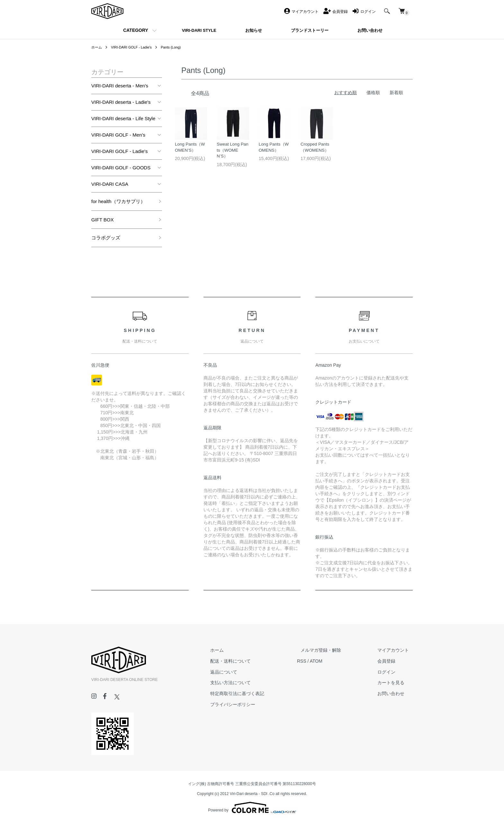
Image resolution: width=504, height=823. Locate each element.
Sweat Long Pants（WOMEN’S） (232, 153)
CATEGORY (136, 30)
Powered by (252, 808)
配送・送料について (249, 661)
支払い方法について (249, 683)
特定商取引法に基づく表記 (256, 693)
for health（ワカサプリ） (118, 201)
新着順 (396, 93)
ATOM (331, 661)
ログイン (390, 672)
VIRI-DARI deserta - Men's (120, 86)
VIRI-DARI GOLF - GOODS (121, 168)
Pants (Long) (177, 47)
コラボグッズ (106, 238)
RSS (316, 661)
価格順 (373, 93)
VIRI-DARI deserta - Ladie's (121, 102)
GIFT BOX (103, 220)
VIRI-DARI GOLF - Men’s (118, 135)
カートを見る (395, 683)
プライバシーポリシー (251, 704)
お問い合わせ (395, 693)
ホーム (97, 47)
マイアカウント (397, 650)
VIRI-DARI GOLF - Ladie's (134, 47)
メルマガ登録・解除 (332, 650)
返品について (242, 672)
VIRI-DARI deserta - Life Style (123, 118)
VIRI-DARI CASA (110, 184)
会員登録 (390, 661)
